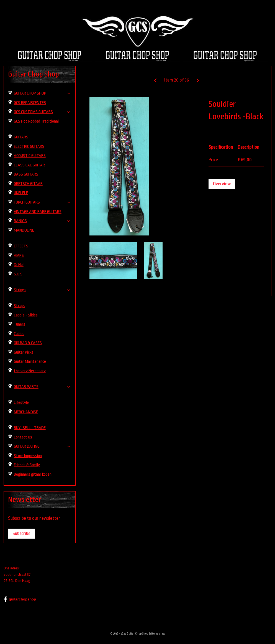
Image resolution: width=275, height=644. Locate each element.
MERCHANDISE (26, 412)
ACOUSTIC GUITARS (30, 156)
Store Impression (28, 456)
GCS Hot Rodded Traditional (36, 121)
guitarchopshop (20, 599)
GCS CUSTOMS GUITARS (42, 112)
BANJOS (42, 221)
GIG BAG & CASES (28, 343)
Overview (222, 184)
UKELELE (21, 193)
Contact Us (23, 437)
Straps (20, 306)
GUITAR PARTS (42, 387)
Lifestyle (21, 403)
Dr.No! (19, 265)
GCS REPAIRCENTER (30, 103)
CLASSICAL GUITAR (29, 165)
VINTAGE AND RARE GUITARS (38, 212)
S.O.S (18, 274)
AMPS (19, 256)
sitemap (155, 634)
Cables (19, 334)
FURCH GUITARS (42, 202)
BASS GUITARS (26, 174)
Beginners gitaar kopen (33, 474)
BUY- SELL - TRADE (30, 428)
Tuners (20, 324)
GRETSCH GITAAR (28, 184)
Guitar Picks (24, 352)
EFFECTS (21, 246)
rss (163, 634)
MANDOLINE (24, 230)
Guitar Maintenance (30, 362)
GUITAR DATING (42, 446)
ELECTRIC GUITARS (29, 147)
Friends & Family (27, 465)
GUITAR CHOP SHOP (42, 93)
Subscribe (21, 533)
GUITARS (21, 137)
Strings (42, 290)
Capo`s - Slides (26, 315)
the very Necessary (30, 371)
